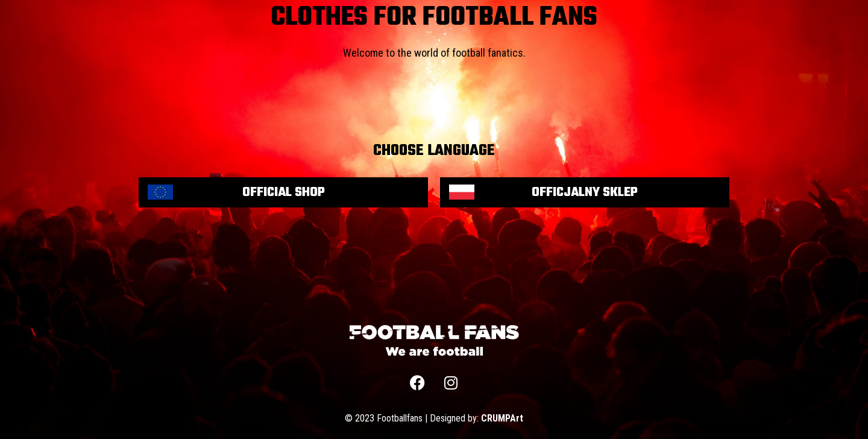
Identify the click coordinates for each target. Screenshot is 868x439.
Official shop (284, 192)
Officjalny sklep (585, 192)
